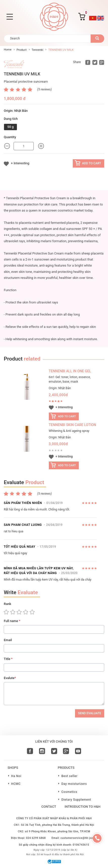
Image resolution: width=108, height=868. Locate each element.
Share (77, 62)
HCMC (16, 784)
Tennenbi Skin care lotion (73, 425)
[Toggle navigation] (10, 17)
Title (8, 659)
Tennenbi (37, 50)
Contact (49, 807)
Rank (7, 604)
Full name (12, 621)
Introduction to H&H (82, 807)
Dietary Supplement (76, 800)
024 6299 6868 (36, 838)
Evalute (10, 678)
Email (8, 640)
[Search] (47, 39)
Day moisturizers (74, 784)
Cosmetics (69, 792)
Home (8, 49)
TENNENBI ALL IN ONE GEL (70, 371)
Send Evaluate (90, 713)
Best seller (69, 776)
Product (22, 50)
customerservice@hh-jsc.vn (79, 838)
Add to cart (92, 163)
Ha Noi (16, 776)
